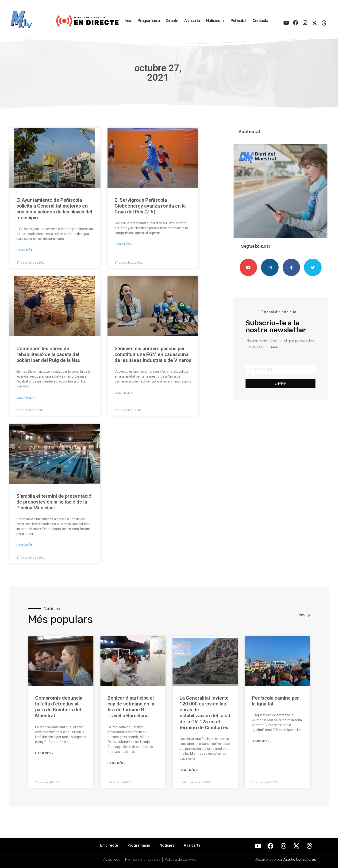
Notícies (215, 21)
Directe (172, 21)
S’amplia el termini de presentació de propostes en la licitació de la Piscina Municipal (54, 502)
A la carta (192, 21)
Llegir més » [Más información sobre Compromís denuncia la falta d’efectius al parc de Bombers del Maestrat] (44, 753)
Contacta (260, 21)
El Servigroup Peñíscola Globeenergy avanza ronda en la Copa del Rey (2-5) (150, 206)
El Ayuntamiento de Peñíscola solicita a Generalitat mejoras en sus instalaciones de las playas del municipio (54, 209)
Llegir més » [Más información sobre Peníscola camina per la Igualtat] (261, 741)
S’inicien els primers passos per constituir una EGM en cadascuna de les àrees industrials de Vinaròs (153, 354)
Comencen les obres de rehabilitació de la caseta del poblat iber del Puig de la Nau (48, 354)
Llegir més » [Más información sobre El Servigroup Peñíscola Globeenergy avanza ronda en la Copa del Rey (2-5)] (123, 244)
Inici (128, 21)
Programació (149, 21)
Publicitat (238, 21)
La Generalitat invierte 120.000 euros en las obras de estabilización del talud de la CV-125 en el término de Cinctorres (205, 713)
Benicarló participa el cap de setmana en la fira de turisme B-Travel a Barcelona (131, 707)
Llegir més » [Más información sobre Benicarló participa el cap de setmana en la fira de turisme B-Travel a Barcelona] (116, 763)
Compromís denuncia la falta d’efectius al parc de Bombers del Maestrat (59, 707)
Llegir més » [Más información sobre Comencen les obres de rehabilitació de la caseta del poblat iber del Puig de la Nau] (25, 398)
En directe (109, 845)
